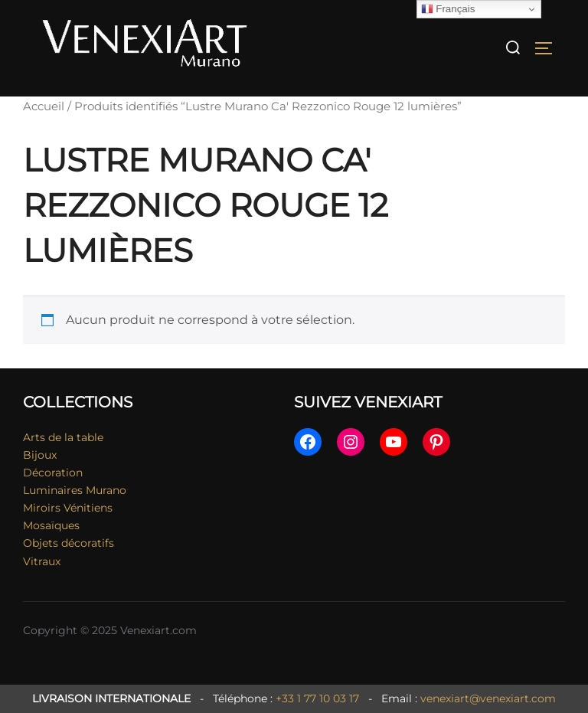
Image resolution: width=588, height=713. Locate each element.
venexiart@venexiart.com (488, 698)
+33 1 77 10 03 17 (317, 698)
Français (448, 9)
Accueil (44, 106)
